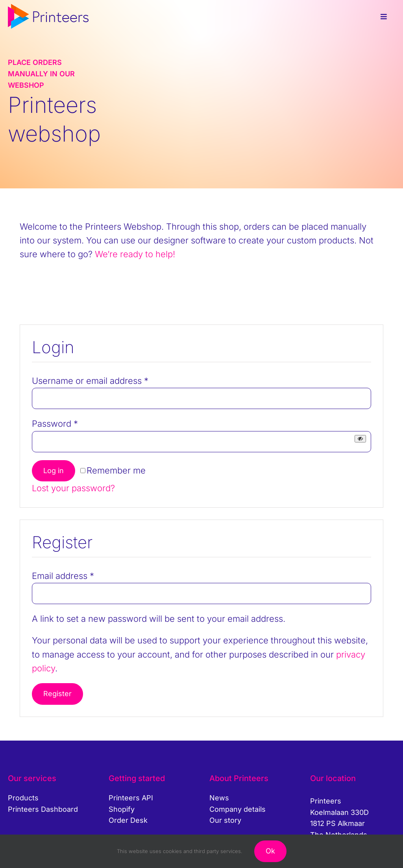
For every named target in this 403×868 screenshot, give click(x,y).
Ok (270, 851)
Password (55, 424)
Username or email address (90, 381)
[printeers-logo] (48, 8)
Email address (63, 576)
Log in (54, 471)
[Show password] (360, 439)
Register (57, 694)
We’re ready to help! (135, 254)
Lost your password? (73, 488)
